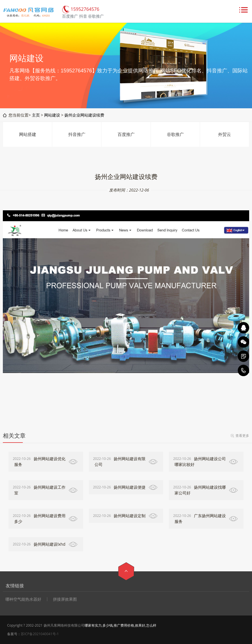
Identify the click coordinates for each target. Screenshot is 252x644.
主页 (36, 115)
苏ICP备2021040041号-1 (40, 634)
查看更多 (242, 436)
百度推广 (126, 134)
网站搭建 (28, 134)
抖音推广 (77, 134)
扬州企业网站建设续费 (84, 115)
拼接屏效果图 (65, 599)
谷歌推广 (175, 134)
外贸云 (225, 134)
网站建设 (52, 115)
